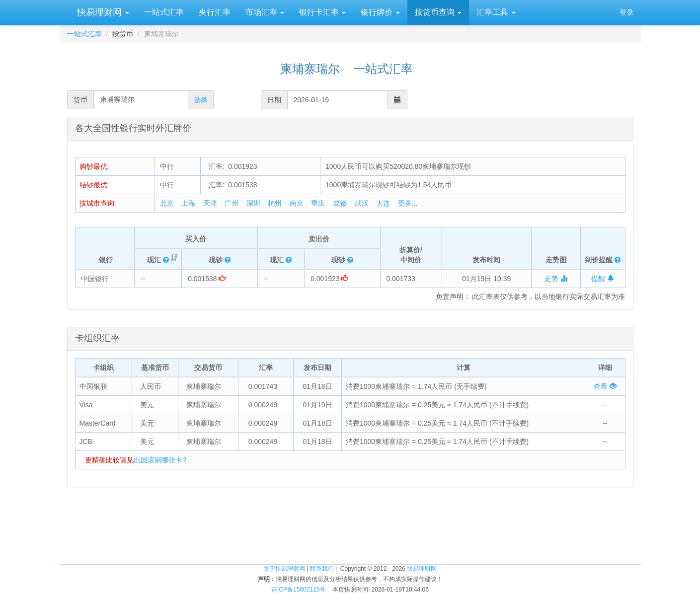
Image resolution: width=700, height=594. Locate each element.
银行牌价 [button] (380, 12)
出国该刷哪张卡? (160, 460)
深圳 (253, 203)
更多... (408, 203)
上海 (188, 203)
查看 (605, 386)
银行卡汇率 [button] (322, 12)
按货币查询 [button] (438, 12)
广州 (232, 203)
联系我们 (322, 569)
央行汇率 (215, 12)
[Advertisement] (350, 532)
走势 (556, 279)
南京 (297, 203)
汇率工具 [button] (496, 12)
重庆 (318, 203)
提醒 (603, 279)
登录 (626, 12)
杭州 (275, 203)
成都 (340, 203)
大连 (383, 203)
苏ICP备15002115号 (298, 590)
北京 (167, 203)
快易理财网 (102, 12)
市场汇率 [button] (265, 12)
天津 (210, 203)
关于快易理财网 (284, 569)
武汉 (362, 203)
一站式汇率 (164, 12)
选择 (201, 100)
